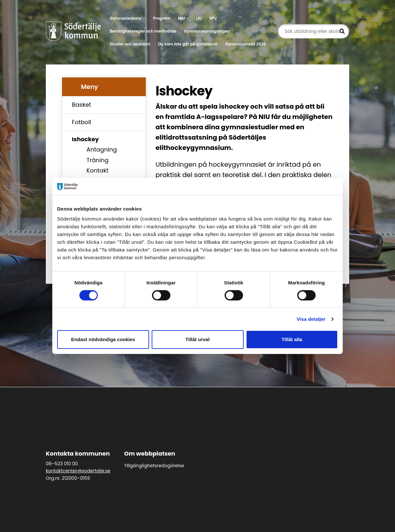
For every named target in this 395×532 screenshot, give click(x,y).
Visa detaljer (311, 319)
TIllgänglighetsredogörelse (154, 466)
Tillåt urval (198, 339)
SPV (213, 18)
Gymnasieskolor (127, 18)
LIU (199, 18)
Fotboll (82, 122)
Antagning (102, 149)
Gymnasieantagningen (207, 31)
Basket (82, 105)
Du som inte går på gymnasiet (188, 44)
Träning (97, 160)
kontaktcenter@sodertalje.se (78, 471)
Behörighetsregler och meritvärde (143, 31)
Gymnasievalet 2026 (245, 44)
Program (162, 18)
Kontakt (97, 170)
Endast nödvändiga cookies (103, 339)
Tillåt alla (292, 339)
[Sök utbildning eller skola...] (314, 31)
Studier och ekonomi (130, 44)
